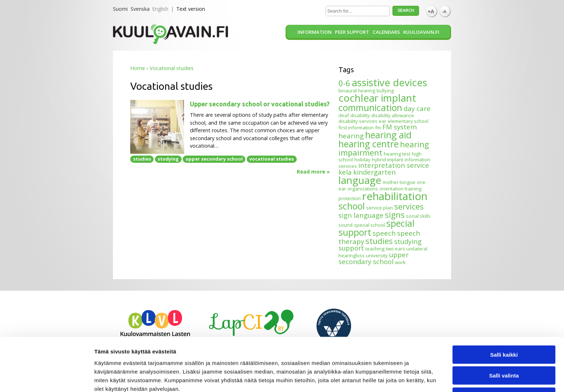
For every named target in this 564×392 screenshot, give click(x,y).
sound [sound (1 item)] (345, 225)
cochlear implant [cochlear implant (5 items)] (377, 98)
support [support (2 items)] (351, 248)
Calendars (386, 32)
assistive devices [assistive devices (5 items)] (390, 82)
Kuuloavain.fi (421, 32)
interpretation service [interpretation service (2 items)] (394, 165)
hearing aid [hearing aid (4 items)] (388, 135)
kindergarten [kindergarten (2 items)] (374, 172)
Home (138, 68)
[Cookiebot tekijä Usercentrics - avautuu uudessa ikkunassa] (47, 378)
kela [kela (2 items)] (345, 172)
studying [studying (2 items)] (408, 241)
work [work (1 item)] (400, 262)
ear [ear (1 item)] (383, 121)
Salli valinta (504, 342)
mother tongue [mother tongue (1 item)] (399, 182)
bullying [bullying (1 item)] (385, 91)
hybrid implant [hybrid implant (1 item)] (388, 160)
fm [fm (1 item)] (378, 128)
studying (168, 159)
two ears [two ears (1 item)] (395, 249)
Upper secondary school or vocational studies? (260, 104)
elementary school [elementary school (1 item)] (408, 121)
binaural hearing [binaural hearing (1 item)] (357, 91)
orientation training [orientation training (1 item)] (401, 189)
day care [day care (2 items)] (417, 108)
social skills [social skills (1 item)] (418, 216)
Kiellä (504, 362)
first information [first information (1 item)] (356, 128)
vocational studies (272, 159)
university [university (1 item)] (377, 255)
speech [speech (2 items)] (384, 233)
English (160, 9)
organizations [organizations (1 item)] (363, 189)
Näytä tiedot (385, 378)
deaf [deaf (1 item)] (344, 115)
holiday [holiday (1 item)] (362, 160)
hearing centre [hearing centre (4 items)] (369, 144)
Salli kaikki (504, 320)
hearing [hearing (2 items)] (351, 136)
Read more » (313, 172)
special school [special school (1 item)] (369, 225)
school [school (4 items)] (352, 206)
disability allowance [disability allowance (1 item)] (393, 115)
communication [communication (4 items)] (370, 107)
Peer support (352, 32)
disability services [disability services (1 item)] (358, 121)
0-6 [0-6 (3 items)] (344, 83)
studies (142, 159)
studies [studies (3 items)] (379, 241)
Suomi (120, 9)
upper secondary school (214, 159)
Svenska (140, 9)
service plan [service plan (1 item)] (379, 208)
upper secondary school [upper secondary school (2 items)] (374, 258)
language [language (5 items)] (360, 180)
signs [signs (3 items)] (395, 215)
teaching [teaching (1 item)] (375, 249)
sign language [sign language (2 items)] (361, 215)
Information (315, 32)
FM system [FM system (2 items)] (400, 127)
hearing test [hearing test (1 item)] (397, 154)
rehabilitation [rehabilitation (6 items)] (395, 196)
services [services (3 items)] (409, 206)
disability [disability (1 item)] (360, 115)
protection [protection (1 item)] (350, 198)
